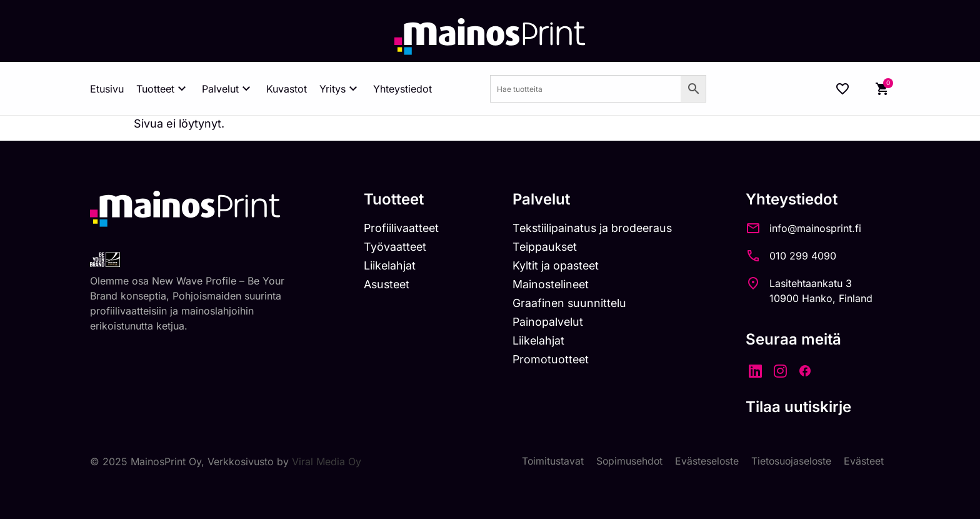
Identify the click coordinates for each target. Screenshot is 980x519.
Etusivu (107, 89)
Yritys (340, 89)
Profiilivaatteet (402, 229)
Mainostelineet (554, 285)
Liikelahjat (390, 267)
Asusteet (388, 285)
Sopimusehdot (626, 461)
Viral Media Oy (327, 461)
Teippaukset (547, 248)
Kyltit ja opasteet (558, 267)
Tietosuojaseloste (790, 461)
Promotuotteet (553, 361)
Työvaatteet (396, 248)
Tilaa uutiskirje (804, 407)
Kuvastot (287, 89)
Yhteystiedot (402, 89)
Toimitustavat (549, 461)
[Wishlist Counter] (842, 89)
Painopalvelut (550, 323)
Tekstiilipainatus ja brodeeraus (596, 229)
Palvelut (228, 89)
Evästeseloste (705, 461)
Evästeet (864, 461)
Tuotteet (163, 89)
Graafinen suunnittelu (572, 304)
